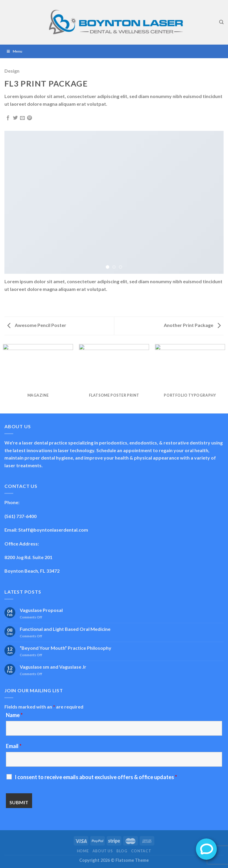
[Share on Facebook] (8, 118)
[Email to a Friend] (22, 118)
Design (12, 71)
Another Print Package (192, 325)
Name (14, 715)
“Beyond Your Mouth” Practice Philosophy (66, 648)
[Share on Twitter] (15, 118)
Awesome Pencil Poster (37, 325)
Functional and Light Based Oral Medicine (65, 629)
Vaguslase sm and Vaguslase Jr (53, 667)
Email (14, 746)
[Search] (221, 22)
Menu (14, 51)
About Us (103, 851)
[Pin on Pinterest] (29, 118)
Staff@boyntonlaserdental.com (53, 530)
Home (83, 851)
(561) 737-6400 (20, 516)
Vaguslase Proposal (41, 610)
